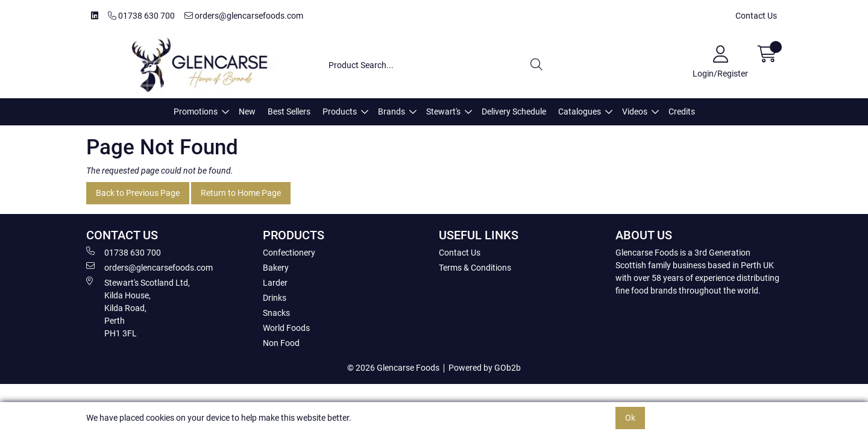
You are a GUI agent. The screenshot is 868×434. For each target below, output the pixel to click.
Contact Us (756, 16)
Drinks (275, 298)
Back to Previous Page (138, 193)
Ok (630, 418)
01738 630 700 (141, 16)
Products (340, 112)
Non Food (281, 343)
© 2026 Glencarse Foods (393, 368)
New (247, 112)
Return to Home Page (241, 193)
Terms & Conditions (475, 268)
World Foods (286, 328)
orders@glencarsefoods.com (244, 16)
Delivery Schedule (514, 112)
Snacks (276, 313)
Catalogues (580, 112)
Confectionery (289, 253)
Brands (392, 112)
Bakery (276, 268)
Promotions (196, 112)
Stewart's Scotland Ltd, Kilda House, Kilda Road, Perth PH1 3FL (138, 307)
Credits (682, 112)
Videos (635, 112)
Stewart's (443, 112)
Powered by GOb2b (485, 368)
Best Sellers (289, 112)
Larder (275, 283)
